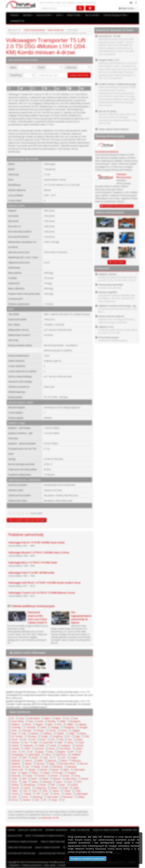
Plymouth (16, 776)
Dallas (72, 733)
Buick (50, 724)
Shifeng (15, 785)
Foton (43, 739)
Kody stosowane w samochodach (45, 836)
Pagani (24, 773)
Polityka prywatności (32, 865)
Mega (52, 764)
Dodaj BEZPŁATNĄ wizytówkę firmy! (118, 206)
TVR (38, 794)
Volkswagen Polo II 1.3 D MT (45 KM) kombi (31, 573)
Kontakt (62, 865)
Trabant (27, 794)
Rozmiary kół (129, 830)
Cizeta (64, 730)
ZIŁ (45, 800)
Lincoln (35, 757)
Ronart (85, 779)
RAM (24, 779)
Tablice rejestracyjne (53, 841)
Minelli (37, 767)
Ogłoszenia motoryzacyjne (54, 853)
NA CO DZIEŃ (93, 15)
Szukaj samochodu (79, 75)
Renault (57, 779)
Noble (66, 770)
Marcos (29, 761)
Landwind (76, 754)
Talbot (15, 791)
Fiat (25, 739)
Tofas (78, 791)
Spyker (27, 788)
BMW (63, 721)
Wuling (81, 797)
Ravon (34, 779)
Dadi (24, 733)
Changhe (83, 727)
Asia (76, 718)
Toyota (15, 794)
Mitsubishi (58, 767)
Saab (25, 782)
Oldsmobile (79, 770)
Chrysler (40, 730)
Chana (43, 727)
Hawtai (15, 745)
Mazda (28, 764)
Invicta (52, 748)
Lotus (45, 757)
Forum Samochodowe (34, 30)
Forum (11, 830)
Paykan (46, 773)
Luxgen (74, 757)
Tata (25, 791)
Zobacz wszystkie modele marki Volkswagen (27, 520)
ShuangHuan (29, 785)
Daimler (60, 733)
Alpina (48, 718)
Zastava (27, 800)
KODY (60, 15)
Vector (57, 794)
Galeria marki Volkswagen (30, 653)
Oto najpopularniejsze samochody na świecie (81, 617)
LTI (54, 757)
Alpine (58, 718)
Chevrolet (27, 730)
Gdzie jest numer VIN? (30, 830)
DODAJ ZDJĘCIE (118, 262)
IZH (23, 752)
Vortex (25, 797)
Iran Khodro (65, 748)
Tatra (35, 791)
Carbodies (16, 727)
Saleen (35, 782)
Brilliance (16, 724)
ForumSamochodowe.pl (107, 152)
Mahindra (16, 761)
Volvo (14, 797)
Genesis (15, 742)
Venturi (68, 794)
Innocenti (39, 748)
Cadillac (70, 724)
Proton (66, 776)
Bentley (52, 721)
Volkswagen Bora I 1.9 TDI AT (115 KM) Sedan (33, 563)
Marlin (40, 761)
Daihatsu (48, 733)
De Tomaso (17, 736)
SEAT (79, 782)
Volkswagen (82, 794)
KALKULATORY (45, 15)
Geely (80, 739)
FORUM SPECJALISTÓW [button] (116, 15)
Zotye (54, 800)
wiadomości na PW (50, 818)
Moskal (44, 770)
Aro (67, 718)
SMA (53, 785)
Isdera (79, 748)
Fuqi (61, 739)
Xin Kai (15, 800)
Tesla (45, 791)
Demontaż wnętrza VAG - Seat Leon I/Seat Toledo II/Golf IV (37, 617)
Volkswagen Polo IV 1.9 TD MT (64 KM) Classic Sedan (36, 543)
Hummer (80, 745)
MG (27, 767)
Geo (26, 742)
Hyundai (15, 748)
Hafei (60, 742)
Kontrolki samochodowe (22, 841)
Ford (33, 739)
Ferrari (15, 739)
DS (69, 736)
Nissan (55, 770)
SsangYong (41, 788)
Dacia (14, 733)
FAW (87, 736)
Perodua (59, 773)
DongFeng (58, 736)
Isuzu (14, 752)
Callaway (82, 724)
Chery (14, 730)
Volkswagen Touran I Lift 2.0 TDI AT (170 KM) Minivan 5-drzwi (42, 593)
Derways (32, 736)
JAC (31, 752)
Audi (31, 721)
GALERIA (28, 15)
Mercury (84, 764)
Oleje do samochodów (106, 830)
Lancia (48, 754)
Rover (14, 782)
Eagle (77, 736)
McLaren (40, 764)
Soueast (74, 785)
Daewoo (35, 733)
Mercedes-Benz (67, 764)
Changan (55, 727)
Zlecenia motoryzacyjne (21, 853)
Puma (77, 776)
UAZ (47, 794)
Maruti (64, 761)
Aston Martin (18, 721)
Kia (80, 752)
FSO (53, 739)
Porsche (41, 776)
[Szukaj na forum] (58, 8)
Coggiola (76, 730)
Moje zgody (50, 865)
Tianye (67, 791)
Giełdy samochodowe (48, 847)
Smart (62, 785)
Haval (81, 742)
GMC (35, 742)
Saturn (59, 782)
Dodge (45, 736)
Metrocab (16, 767)
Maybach (16, 764)
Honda (53, 745)
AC (13, 718)
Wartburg (38, 797)
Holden (41, 745)
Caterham (31, 727)
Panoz (35, 773)
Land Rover (61, 754)
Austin (40, 721)
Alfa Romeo (34, 718)
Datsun (83, 733)
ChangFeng (69, 727)
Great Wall (47, 742)
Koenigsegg (17, 754)
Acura (22, 718)
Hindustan (28, 745)
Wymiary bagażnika (56, 830)
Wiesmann (68, 797)
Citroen (52, 730)
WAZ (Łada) (53, 797)
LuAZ (63, 757)
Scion (70, 782)
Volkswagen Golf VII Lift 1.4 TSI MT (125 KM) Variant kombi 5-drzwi (44, 583)
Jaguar (41, 752)
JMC (72, 752)
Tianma (56, 791)
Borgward (75, 721)
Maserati (76, 761)
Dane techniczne (56, 30)
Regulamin (14, 865)
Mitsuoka (72, 767)
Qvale (14, 779)
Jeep (51, 752)
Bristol (28, 724)
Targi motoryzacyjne (20, 847)
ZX (63, 800)
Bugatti (39, 724)
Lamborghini (34, 754)
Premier (54, 776)
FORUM (15, 15)
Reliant (45, 779)
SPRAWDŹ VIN (17, 21)
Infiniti (27, 748)
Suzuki (65, 788)
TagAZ (76, 788)
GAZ (70, 739)
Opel (14, 773)
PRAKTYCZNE (74, 15)
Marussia (52, 761)
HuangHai (66, 745)
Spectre (15, 788)
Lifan (24, 757)
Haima (70, 742)
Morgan (32, 770)
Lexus (14, 757)
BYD (59, 724)
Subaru (54, 788)
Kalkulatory (15, 836)
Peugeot (72, 773)
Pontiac (29, 776)
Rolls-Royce (71, 779)
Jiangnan (62, 752)
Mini (46, 767)
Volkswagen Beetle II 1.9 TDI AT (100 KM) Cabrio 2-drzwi (39, 553)
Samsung (47, 782)
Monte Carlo (17, 770)
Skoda (43, 785)
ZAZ (37, 800)
